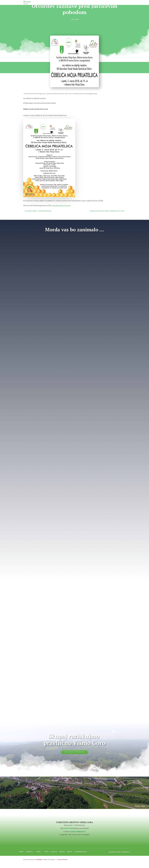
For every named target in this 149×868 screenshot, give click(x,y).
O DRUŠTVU (29, 853)
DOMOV (21, 853)
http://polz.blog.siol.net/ (61, 206)
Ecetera (40, 861)
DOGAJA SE (54, 853)
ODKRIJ (38, 853)
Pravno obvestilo (62, 861)
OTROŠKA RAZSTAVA (80, 853)
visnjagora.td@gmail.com (78, 832)
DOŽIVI (47, 853)
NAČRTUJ (62, 853)
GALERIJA (70, 853)
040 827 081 (68, 829)
